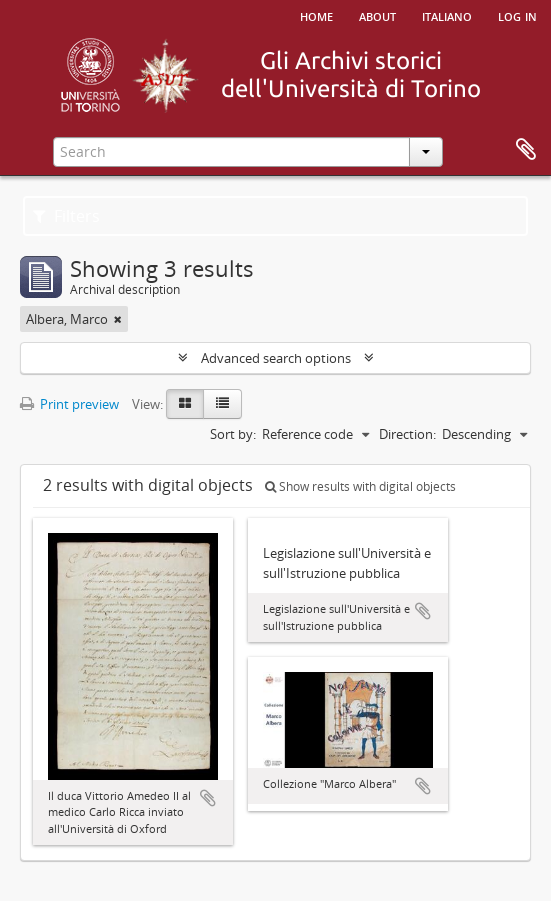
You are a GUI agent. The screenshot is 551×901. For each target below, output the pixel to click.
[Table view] (222, 404)
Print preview (69, 404)
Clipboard (526, 150)
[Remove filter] (118, 319)
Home (316, 15)
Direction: (407, 434)
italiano (447, 15)
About (377, 15)
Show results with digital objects (360, 486)
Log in (517, 15)
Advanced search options (276, 358)
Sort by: (233, 434)
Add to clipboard (208, 798)
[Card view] (185, 404)
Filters (66, 216)
